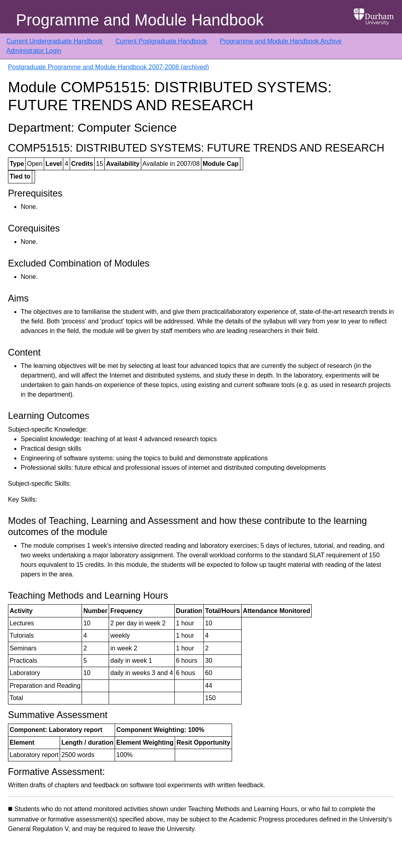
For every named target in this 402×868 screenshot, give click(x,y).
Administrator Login (34, 51)
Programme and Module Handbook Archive (281, 41)
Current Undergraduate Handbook (55, 41)
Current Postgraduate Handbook (161, 41)
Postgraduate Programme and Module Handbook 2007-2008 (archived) (108, 67)
